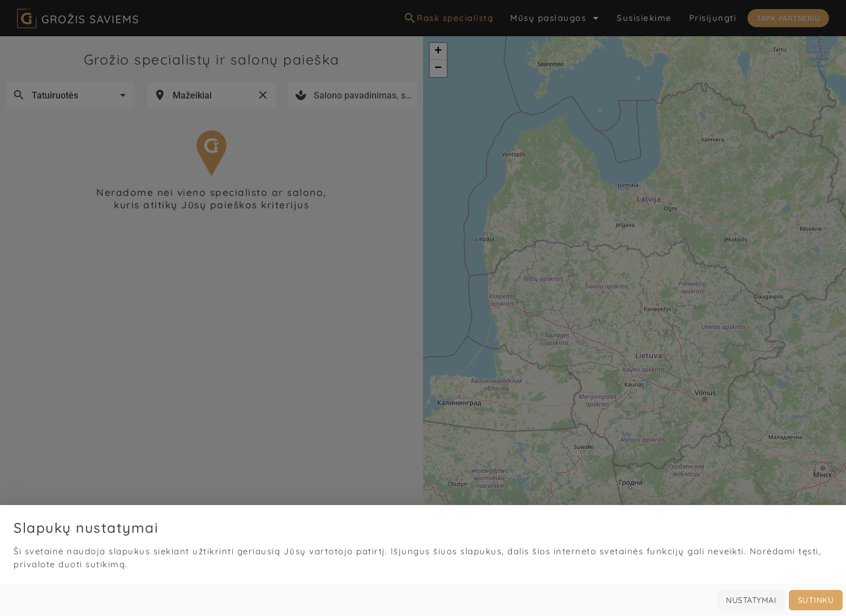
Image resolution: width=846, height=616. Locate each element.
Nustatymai (751, 600)
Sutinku (816, 600)
